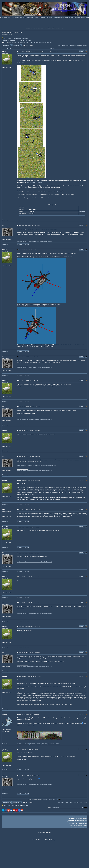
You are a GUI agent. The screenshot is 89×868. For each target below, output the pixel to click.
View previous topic (74, 46)
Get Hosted (8, 18)
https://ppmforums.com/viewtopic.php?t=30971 (52, 191)
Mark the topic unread (63, 46)
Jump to (49, 808)
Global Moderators (13, 42)
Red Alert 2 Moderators (34, 42)
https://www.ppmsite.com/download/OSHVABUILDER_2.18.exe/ (38, 434)
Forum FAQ (22, 18)
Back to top (5, 220)
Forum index (7, 38)
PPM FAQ (15, 18)
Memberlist (43, 18)
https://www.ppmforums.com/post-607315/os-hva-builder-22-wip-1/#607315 (36, 465)
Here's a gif (20, 632)
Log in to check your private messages (74, 18)
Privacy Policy (30, 18)
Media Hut (25, 38)
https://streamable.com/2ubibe (34, 182)
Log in (86, 18)
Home (3, 18)
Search (37, 18)
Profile (61, 18)
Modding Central (16, 38)
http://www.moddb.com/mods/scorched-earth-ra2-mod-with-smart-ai (34, 241)
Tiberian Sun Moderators (46, 42)
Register (56, 18)
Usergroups (50, 18)
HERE (61, 28)
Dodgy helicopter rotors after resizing (17, 40)
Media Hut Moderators (23, 42)
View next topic (84, 46)
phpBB (44, 833)
